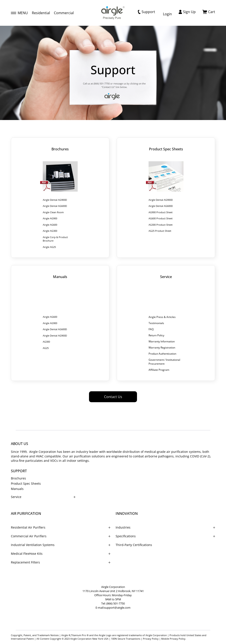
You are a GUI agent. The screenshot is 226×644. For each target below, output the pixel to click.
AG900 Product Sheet (161, 212)
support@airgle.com (117, 608)
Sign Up (187, 12)
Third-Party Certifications (134, 545)
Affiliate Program (159, 370)
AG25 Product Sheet (160, 231)
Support (146, 12)
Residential (41, 13)
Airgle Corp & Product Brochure (55, 239)
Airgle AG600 (50, 225)
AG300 (46, 342)
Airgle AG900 (50, 218)
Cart (209, 12)
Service (16, 497)
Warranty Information (162, 341)
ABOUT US (20, 444)
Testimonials (156, 323)
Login (167, 14)
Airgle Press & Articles (162, 317)
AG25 (46, 348)
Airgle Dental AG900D (55, 200)
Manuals (17, 489)
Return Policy (156, 335)
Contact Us (113, 397)
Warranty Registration (162, 348)
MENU (19, 13)
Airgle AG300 (50, 231)
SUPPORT (19, 471)
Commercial (64, 13)
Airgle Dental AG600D (55, 206)
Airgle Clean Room (53, 212)
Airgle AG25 (49, 247)
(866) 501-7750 (116, 603)
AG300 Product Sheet (161, 225)
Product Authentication (162, 354)
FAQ (151, 329)
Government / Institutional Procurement (164, 362)
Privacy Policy (151, 639)
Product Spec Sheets (26, 483)
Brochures (18, 478)
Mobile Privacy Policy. (174, 639)
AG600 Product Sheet (161, 218)
